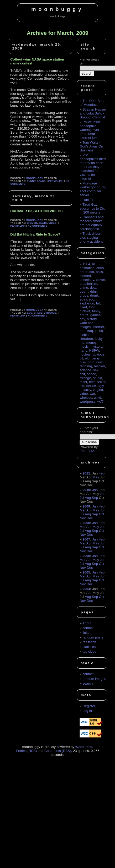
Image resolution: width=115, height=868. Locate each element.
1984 (86, 264)
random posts (93, 637)
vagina (98, 390)
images (85, 327)
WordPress (83, 747)
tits (82, 386)
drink (94, 291)
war (92, 394)
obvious (99, 354)
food (92, 307)
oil (81, 358)
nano (83, 350)
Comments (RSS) (58, 751)
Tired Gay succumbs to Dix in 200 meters (92, 208)
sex (96, 370)
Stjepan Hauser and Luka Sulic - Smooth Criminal (93, 113)
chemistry (87, 280)
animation (87, 268)
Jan (95, 490)
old (87, 358)
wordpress (87, 402)
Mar (82, 510)
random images (94, 679)
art (82, 272)
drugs (84, 295)
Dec (90, 518)
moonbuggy (57, 9)
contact (88, 628)
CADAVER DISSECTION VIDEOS (36, 211)
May (96, 477)
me (82, 343)
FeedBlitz (87, 451)
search (88, 683)
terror (101, 382)
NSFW (94, 350)
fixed (83, 307)
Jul (82, 498)
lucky (99, 339)
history (92, 319)
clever (100, 280)
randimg (86, 366)
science (85, 370)
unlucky (85, 390)
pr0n (91, 362)
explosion (87, 303)
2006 (86, 556)
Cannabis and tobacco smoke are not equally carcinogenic (92, 223)
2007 (86, 539)
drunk (94, 295)
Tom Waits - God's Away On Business (91, 146)
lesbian (85, 335)
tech (92, 382)
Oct (102, 514)
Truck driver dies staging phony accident (91, 238)
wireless (86, 398)
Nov (83, 518)
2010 (86, 490)
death (43, 223)
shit (82, 374)
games (95, 315)
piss (83, 362)
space (41, 181)
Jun (103, 494)
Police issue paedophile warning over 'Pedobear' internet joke (90, 130)
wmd (98, 398)
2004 (86, 589)
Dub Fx (88, 200)
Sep (95, 498)
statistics (89, 647)
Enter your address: (89, 430)
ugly (101, 386)
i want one (89, 321)
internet (98, 327)
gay (82, 319)
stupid (98, 378)
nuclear (85, 354)
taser (83, 382)
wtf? (101, 402)
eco (30, 313)
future (84, 315)
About (87, 623)
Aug (88, 498)
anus (100, 268)
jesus (99, 331)
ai (93, 264)
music (84, 346)
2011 (86, 473)
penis (95, 358)
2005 (86, 572)
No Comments (37, 226)
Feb (102, 473)
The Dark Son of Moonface (92, 103)
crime (84, 288)
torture (91, 386)
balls (99, 272)
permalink (56, 181)
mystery (96, 346)
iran (82, 331)
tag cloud (89, 651)
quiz (100, 362)
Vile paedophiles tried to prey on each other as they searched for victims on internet (93, 167)
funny (31, 181)
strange (50, 313)
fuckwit (85, 311)
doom (84, 291)
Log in (87, 711)
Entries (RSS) (26, 751)
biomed (32, 223)
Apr (89, 510)
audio (90, 272)
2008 (86, 523)
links (86, 633)
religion (100, 366)
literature (86, 339)
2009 (86, 506)
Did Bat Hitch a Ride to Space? (35, 234)
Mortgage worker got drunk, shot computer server (93, 189)
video (53, 223)
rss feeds (89, 642)
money (91, 343)
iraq (90, 331)
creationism (88, 284)
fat (98, 303)
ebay (83, 299)
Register (89, 706)
